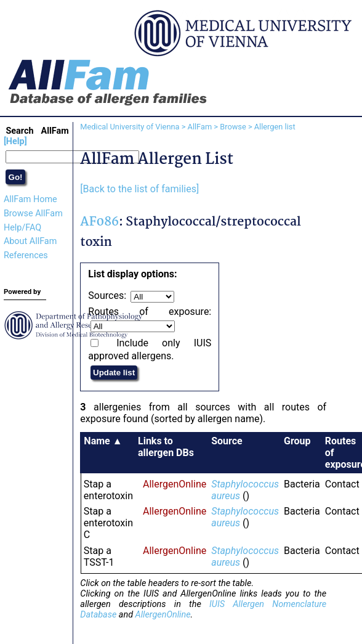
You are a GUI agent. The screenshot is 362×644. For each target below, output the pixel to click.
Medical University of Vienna (130, 127)
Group (297, 441)
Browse (233, 127)
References (26, 255)
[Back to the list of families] (139, 189)
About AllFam (30, 241)
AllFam (200, 127)
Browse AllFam (33, 214)
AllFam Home (30, 199)
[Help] (15, 141)
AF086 (99, 222)
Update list (114, 373)
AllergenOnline (175, 484)
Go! (16, 177)
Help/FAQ (22, 228)
